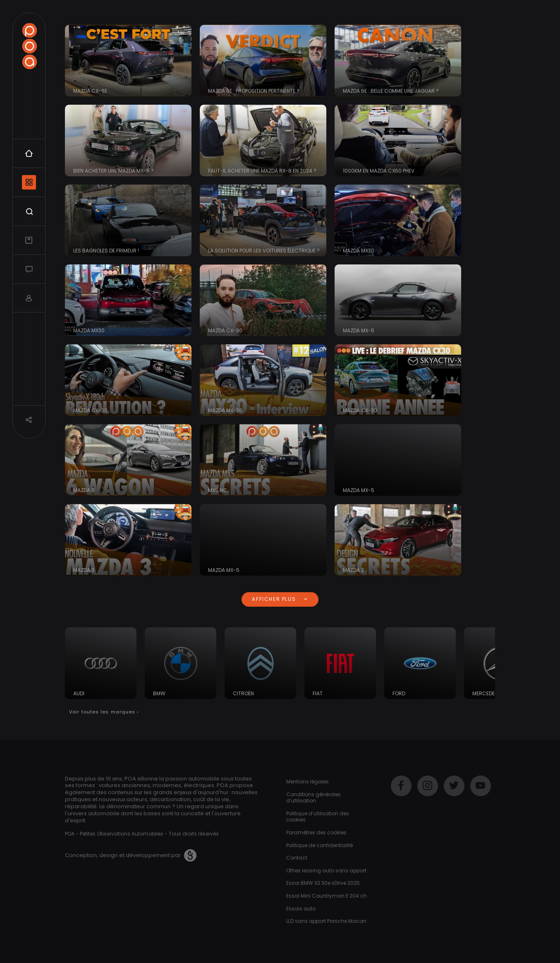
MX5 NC (218, 490)
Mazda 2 (353, 570)
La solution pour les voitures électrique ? (264, 251)
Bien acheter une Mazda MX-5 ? (114, 171)
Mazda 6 (84, 490)
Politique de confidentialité (319, 845)
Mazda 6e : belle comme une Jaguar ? (391, 91)
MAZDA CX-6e (90, 91)
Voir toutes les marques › (104, 712)
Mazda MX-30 (225, 410)
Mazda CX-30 (225, 330)
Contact (297, 858)
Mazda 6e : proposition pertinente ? (254, 91)
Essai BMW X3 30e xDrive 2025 (323, 883)
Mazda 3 (84, 570)
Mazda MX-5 (359, 330)
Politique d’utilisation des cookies (318, 817)
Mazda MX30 (359, 251)
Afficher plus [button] (280, 599)
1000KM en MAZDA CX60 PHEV (379, 171)
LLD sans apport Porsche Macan (326, 921)
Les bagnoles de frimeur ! (106, 251)
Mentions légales (308, 782)
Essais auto (301, 909)
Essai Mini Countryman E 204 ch (327, 896)
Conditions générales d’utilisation (314, 798)
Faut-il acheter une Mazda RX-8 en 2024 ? (262, 171)
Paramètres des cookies (316, 832)
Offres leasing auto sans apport (326, 871)
